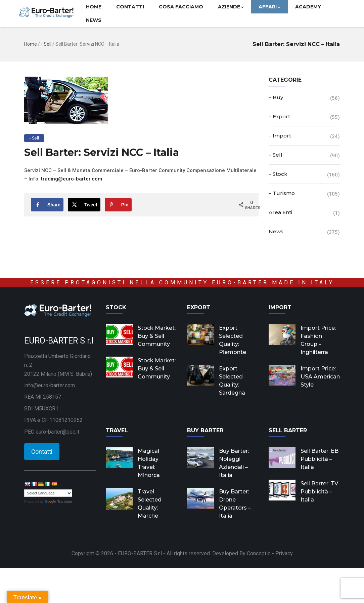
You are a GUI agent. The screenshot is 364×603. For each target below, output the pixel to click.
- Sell (46, 44)
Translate (58, 501)
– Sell (276, 155)
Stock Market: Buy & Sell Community (157, 336)
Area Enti (280, 212)
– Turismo (282, 193)
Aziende (231, 7)
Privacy (284, 553)
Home (94, 7)
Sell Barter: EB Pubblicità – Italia (320, 459)
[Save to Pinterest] (118, 205)
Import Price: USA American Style (320, 377)
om (98, 179)
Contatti (130, 7)
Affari (269, 7)
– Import (280, 136)
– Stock (278, 174)
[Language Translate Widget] (48, 493)
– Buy (276, 97)
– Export (279, 116)
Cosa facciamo (181, 7)
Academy (308, 7)
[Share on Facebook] (47, 205)
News (94, 20)
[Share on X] (84, 205)
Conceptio (259, 553)
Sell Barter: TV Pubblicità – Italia (319, 492)
